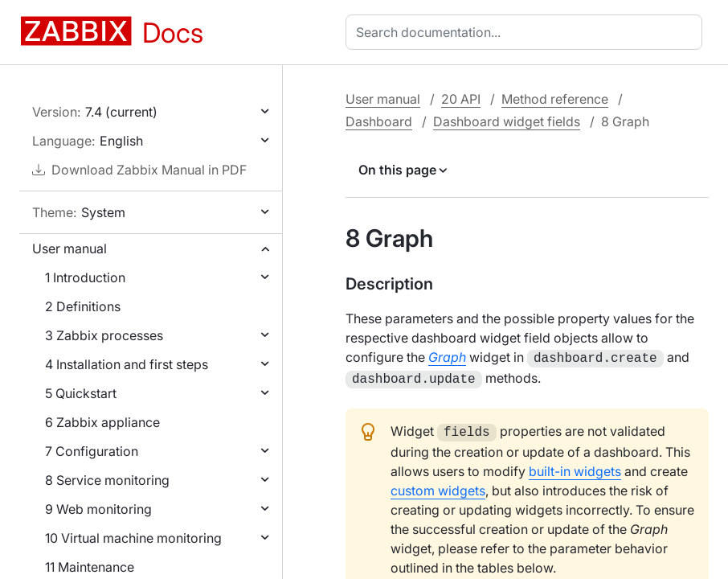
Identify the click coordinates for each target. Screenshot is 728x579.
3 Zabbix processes (104, 335)
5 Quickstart (81, 393)
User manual (70, 248)
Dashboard (379, 121)
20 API (461, 99)
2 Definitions (83, 306)
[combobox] (527, 32)
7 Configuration (92, 451)
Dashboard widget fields (507, 121)
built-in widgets (575, 466)
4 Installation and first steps (127, 364)
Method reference (555, 99)
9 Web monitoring (98, 509)
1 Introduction (85, 277)
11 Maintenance (90, 567)
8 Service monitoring (107, 480)
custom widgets (438, 486)
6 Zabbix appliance (102, 422)
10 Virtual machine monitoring (133, 538)
